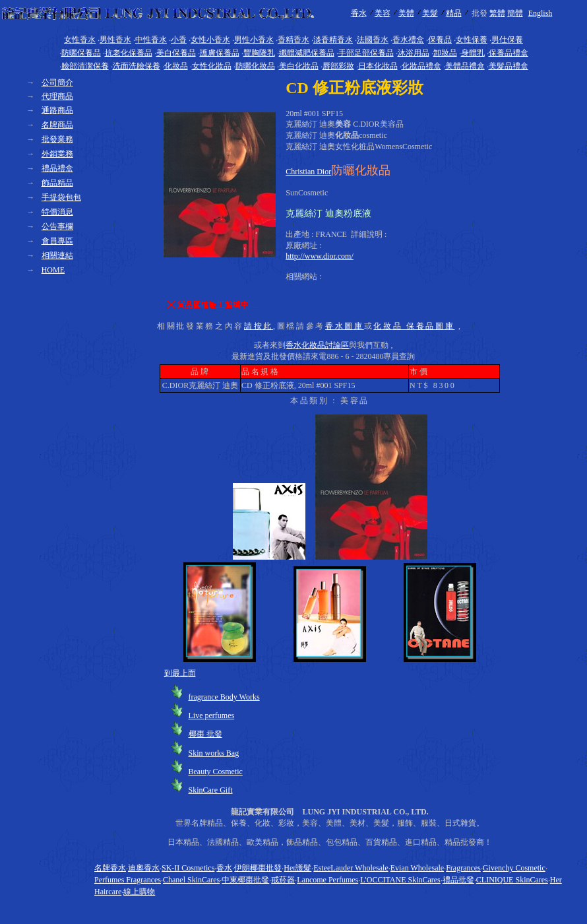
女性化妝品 (212, 66)
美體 (406, 13)
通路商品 (57, 110)
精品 (454, 13)
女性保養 (472, 40)
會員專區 (57, 241)
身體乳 (473, 53)
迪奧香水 (144, 868)
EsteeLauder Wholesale (351, 868)
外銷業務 (57, 154)
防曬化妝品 (255, 66)
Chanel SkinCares (191, 880)
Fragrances (463, 868)
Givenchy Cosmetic (514, 868)
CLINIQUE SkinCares (512, 880)
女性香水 (80, 40)
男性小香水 (254, 40)
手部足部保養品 (366, 53)
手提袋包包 (61, 197)
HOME (53, 270)
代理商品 (57, 96)
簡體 (515, 13)
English (541, 13)
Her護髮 (297, 868)
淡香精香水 (333, 40)
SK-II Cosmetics (188, 868)
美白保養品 (176, 53)
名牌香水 (110, 868)
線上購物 (139, 892)
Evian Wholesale (417, 868)
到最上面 (180, 673)
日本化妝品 (378, 66)
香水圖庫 (345, 326)
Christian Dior (308, 172)
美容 (383, 13)
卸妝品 (445, 53)
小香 (179, 40)
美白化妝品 (299, 66)
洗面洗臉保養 (137, 66)
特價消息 (57, 212)
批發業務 (57, 139)
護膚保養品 (220, 53)
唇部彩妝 (338, 66)
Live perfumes (212, 715)
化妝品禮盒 (421, 66)
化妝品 (176, 66)
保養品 (440, 40)
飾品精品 (57, 183)
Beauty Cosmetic (216, 772)
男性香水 (115, 40)
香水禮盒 (408, 40)
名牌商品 (57, 125)
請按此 (259, 326)
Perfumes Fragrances (128, 880)
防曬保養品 (81, 53)
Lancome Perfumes (327, 880)
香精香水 (293, 40)
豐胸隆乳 (259, 53)
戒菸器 (283, 880)
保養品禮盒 (509, 53)
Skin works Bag (214, 753)
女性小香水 (210, 40)
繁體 (497, 13)
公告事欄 (57, 226)
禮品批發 (458, 880)
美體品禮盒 (465, 66)
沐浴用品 (414, 53)
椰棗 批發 (205, 734)
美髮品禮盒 (509, 66)
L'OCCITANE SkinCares (400, 880)
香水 (359, 13)
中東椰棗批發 (245, 880)
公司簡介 (57, 82)
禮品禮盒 (57, 168)
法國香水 (373, 40)
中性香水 (151, 40)
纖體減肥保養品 (307, 53)
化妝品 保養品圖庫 (414, 326)
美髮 (430, 13)
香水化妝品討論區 (317, 345)
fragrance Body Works (224, 697)
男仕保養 (507, 40)
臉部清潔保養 (85, 66)
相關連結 (57, 255)
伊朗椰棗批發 (258, 868)
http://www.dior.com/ (320, 256)
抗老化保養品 (129, 53)
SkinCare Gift (211, 790)
